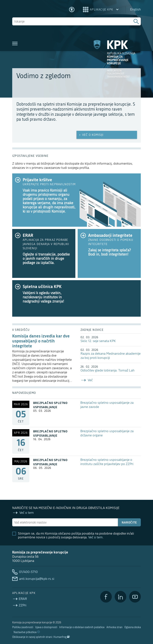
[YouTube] (135, 597)
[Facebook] (106, 597)
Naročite (129, 522)
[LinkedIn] (120, 597)
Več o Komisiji (91, 135)
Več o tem (95, 537)
